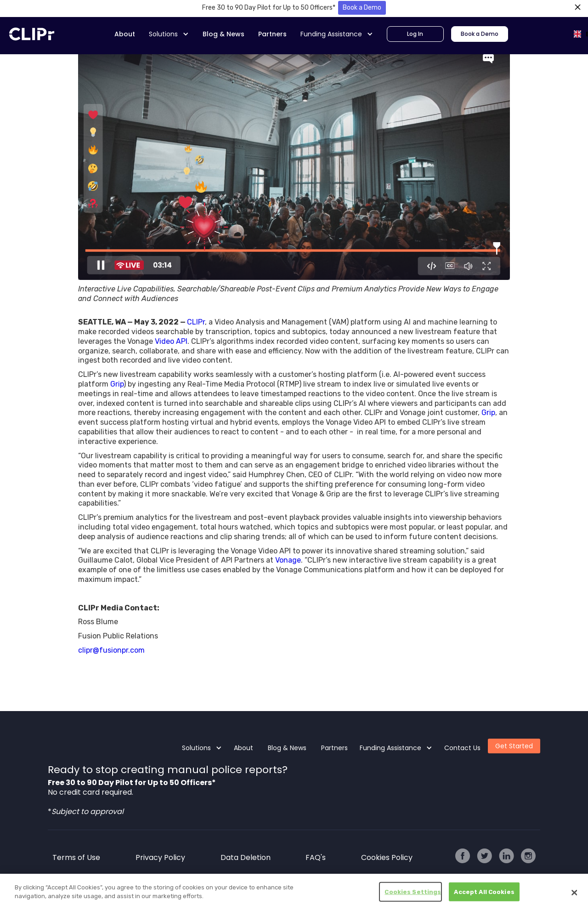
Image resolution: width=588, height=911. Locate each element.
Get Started (514, 746)
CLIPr (196, 322)
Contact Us (462, 748)
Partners (272, 34)
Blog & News (223, 34)
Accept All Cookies (484, 894)
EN (580, 34)
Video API (171, 341)
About (125, 34)
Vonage (288, 560)
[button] (169, 34)
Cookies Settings (413, 894)
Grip (117, 384)
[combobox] (573, 34)
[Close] (574, 895)
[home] (32, 34)
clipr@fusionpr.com (111, 650)
